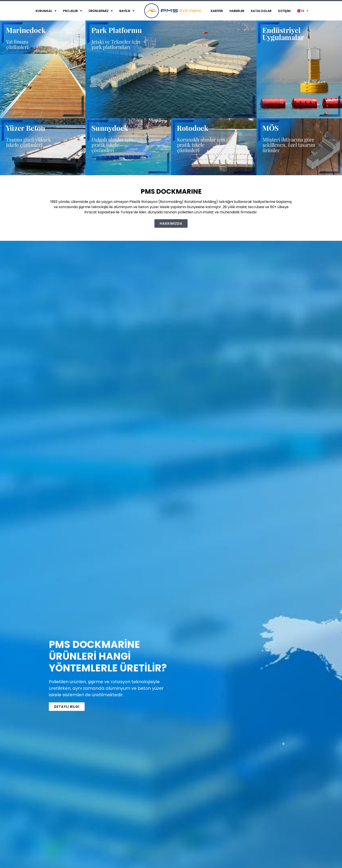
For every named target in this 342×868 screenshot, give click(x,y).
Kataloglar (261, 11)
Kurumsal (46, 11)
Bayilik (127, 11)
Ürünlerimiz (101, 11)
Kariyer (217, 11)
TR (303, 11)
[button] (171, 223)
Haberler (237, 11)
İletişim (284, 11)
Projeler (73, 11)
